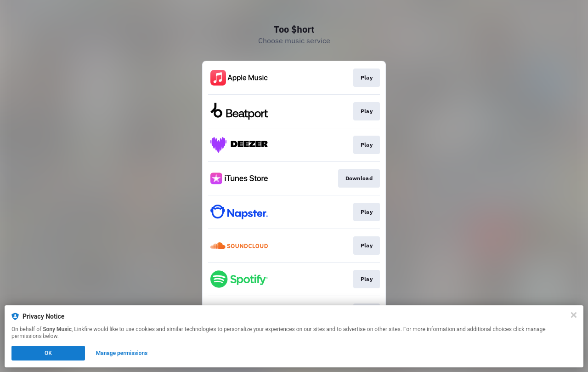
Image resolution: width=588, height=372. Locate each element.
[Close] (574, 315)
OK (48, 353)
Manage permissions (122, 353)
